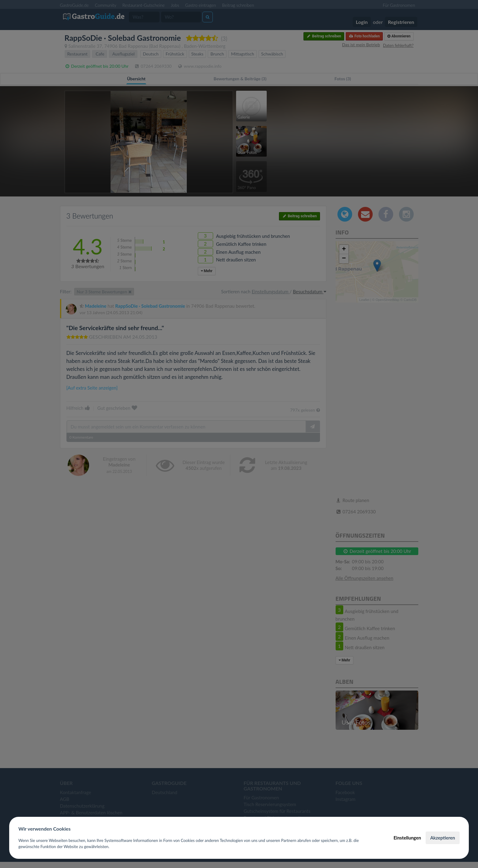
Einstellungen (407, 838)
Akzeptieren (443, 838)
